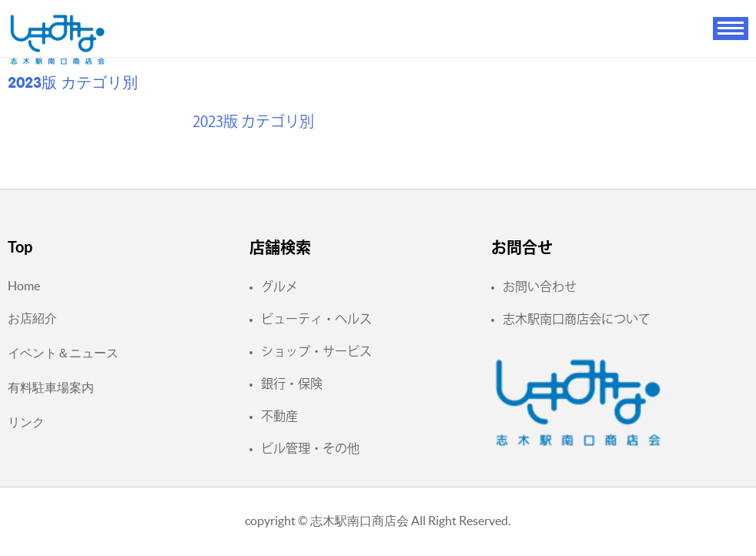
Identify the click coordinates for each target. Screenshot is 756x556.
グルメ (279, 286)
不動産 (279, 416)
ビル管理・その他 (310, 448)
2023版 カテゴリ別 (253, 121)
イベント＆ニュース (63, 353)
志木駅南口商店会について (577, 319)
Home (24, 286)
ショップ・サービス (316, 351)
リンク (26, 422)
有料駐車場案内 (51, 387)
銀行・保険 (292, 384)
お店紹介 (32, 318)
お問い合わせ (540, 286)
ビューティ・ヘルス (316, 319)
